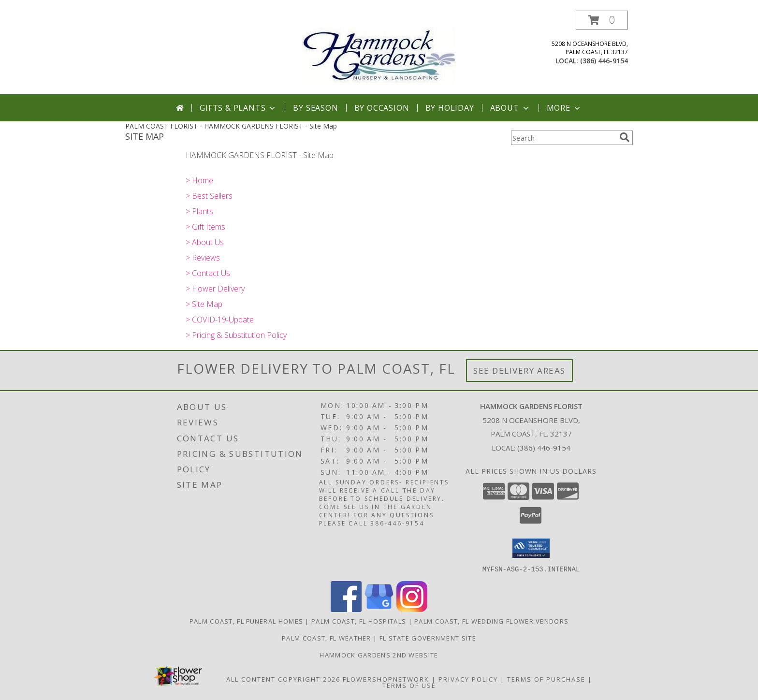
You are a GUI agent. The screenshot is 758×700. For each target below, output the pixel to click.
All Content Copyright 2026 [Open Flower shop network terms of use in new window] (283, 679)
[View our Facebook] (346, 609)
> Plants (199, 211)
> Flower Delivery (215, 289)
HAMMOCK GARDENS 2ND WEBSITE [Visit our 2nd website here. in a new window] (379, 655)
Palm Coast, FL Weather (327, 638)
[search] (625, 137)
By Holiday (450, 108)
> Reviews (203, 258)
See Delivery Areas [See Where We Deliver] (519, 371)
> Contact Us (208, 273)
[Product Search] (563, 138)
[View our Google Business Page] (379, 609)
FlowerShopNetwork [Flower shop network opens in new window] (386, 679)
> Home (199, 180)
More (564, 108)
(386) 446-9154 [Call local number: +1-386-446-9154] (604, 61)
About (510, 108)
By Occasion (382, 108)
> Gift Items (205, 227)
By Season (315, 108)
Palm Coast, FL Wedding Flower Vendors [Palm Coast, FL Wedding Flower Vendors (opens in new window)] (491, 621)
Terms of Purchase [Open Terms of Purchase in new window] (546, 679)
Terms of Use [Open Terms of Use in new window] (409, 685)
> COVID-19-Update (220, 320)
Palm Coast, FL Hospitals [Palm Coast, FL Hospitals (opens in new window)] (359, 621)
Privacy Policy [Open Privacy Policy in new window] (468, 679)
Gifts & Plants (238, 108)
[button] (602, 20)
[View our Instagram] (412, 609)
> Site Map (204, 304)
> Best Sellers (209, 196)
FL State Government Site (428, 638)
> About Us (205, 242)
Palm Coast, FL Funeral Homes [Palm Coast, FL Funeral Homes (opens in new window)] (246, 621)
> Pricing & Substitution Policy (236, 335)
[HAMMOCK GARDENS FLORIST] (379, 52)
